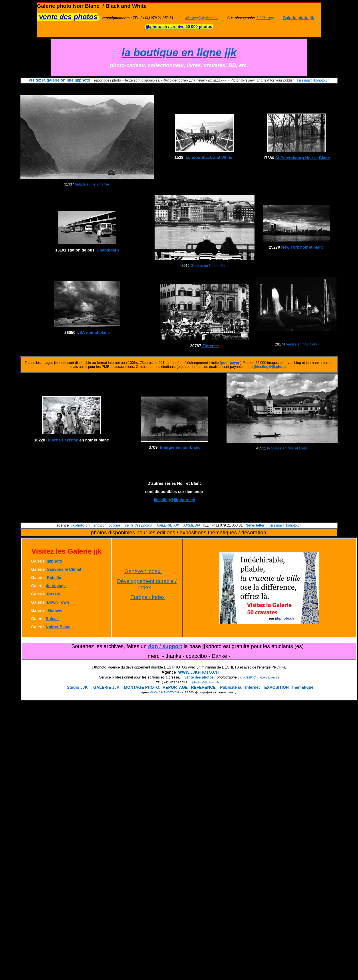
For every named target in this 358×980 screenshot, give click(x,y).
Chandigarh (107, 250)
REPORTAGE (175, 687)
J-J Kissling (265, 18)
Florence (210, 346)
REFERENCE (203, 687)
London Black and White (209, 158)
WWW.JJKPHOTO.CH (198, 672)
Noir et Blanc (58, 627)
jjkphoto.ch (80, 525)
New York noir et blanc (302, 247)
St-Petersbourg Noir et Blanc (302, 158)
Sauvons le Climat (64, 569)
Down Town (58, 602)
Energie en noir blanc (180, 447)
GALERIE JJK (168, 525)
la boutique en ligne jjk (179, 53)
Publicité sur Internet (240, 687)
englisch (100, 525)
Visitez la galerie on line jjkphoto (59, 80)
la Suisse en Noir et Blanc (287, 448)
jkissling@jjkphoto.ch (202, 18)
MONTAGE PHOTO (142, 687)
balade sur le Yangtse (92, 184)
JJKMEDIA (192, 525)
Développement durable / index (147, 584)
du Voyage (56, 586)
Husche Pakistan (62, 440)
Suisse (52, 619)
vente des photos (138, 525)
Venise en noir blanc (302, 344)
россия (114, 525)
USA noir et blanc (93, 333)
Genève (55, 611)
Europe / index (148, 597)
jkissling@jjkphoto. (270, 367)
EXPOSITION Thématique (289, 687)
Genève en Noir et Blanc (210, 266)
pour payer (230, 363)
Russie (53, 594)
